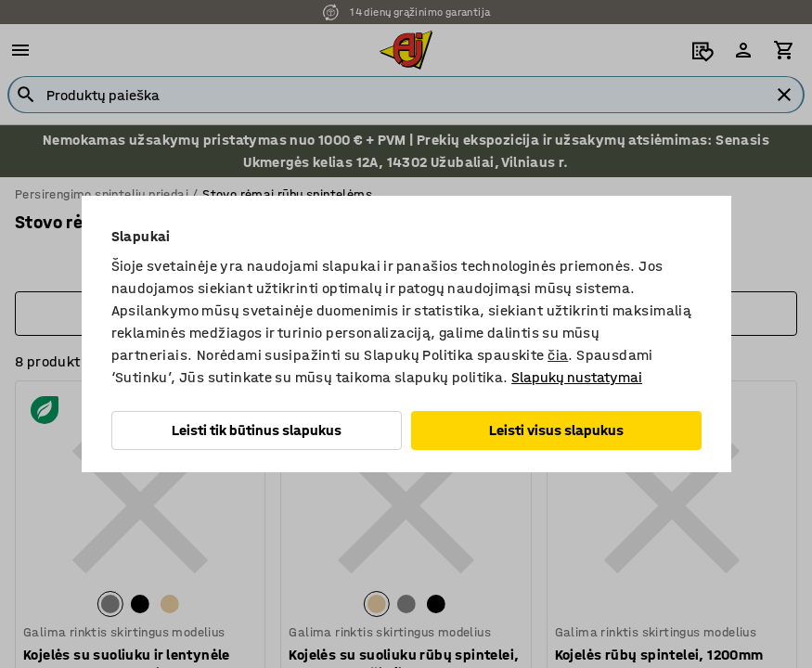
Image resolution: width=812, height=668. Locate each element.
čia (558, 355)
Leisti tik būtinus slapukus (257, 430)
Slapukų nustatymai (577, 377)
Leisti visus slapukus (556, 430)
